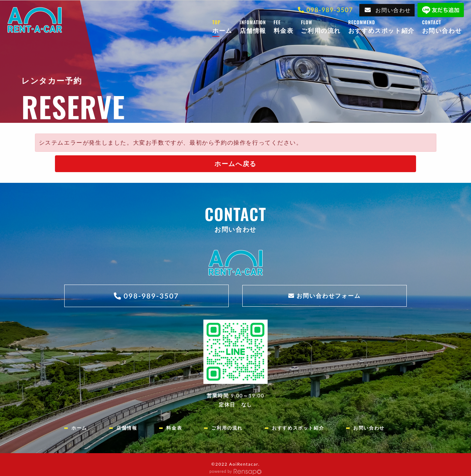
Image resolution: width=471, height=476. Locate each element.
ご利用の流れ (324, 26)
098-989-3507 (330, 10)
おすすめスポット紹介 (385, 26)
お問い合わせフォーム (329, 295)
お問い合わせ (393, 10)
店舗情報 (257, 26)
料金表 (287, 26)
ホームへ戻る (235, 164)
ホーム (226, 26)
